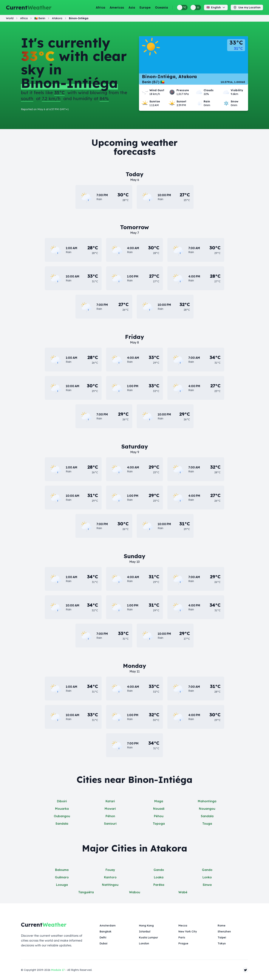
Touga (207, 824)
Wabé (183, 892)
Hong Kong (146, 926)
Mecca (183, 926)
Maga (159, 801)
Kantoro (110, 877)
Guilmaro (62, 877)
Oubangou (62, 816)
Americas (117, 7)
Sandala (207, 816)
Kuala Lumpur (149, 937)
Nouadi (159, 809)
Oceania (161, 7)
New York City (188, 932)
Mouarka (62, 809)
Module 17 (58, 970)
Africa (101, 7)
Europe (145, 7)
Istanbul (145, 932)
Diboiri (62, 801)
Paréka (159, 885)
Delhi (103, 937)
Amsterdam (108, 926)
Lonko (207, 877)
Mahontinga (207, 801)
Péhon (110, 816)
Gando (159, 870)
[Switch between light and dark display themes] (196, 7)
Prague (183, 943)
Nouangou (207, 809)
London (144, 943)
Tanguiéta (86, 892)
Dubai (103, 943)
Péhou (159, 816)
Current (29, 7)
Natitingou (110, 885)
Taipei (222, 937)
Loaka (159, 877)
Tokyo (222, 943)
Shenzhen (224, 932)
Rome (222, 926)
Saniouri (110, 824)
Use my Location (247, 7)
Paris (182, 937)
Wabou (135, 892)
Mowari (110, 809)
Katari (110, 801)
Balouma (62, 870)
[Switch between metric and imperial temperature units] (182, 7)
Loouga (62, 885)
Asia (132, 7)
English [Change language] (216, 7)
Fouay (110, 870)
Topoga (159, 824)
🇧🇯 (40, 18)
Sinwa (207, 885)
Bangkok (105, 932)
